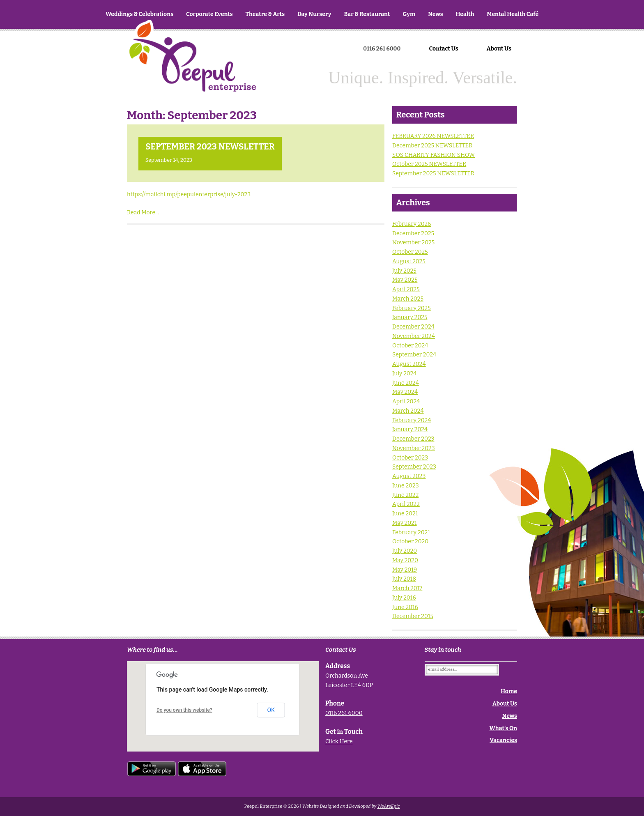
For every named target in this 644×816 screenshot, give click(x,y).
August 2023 (409, 476)
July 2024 (405, 374)
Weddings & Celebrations (139, 14)
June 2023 (406, 486)
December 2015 (413, 616)
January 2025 (410, 317)
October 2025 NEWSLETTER (429, 164)
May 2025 (405, 280)
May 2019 (405, 570)
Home (193, 70)
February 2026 (412, 224)
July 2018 (404, 579)
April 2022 (406, 504)
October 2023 (410, 458)
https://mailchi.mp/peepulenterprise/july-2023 (189, 194)
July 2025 (404, 271)
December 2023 (413, 439)
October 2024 (410, 346)
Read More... (143, 213)
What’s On (504, 728)
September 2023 (414, 467)
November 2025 (413, 243)
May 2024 (405, 392)
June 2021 (405, 514)
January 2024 (410, 429)
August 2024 (409, 364)
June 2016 (405, 607)
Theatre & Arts (265, 14)
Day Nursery (314, 14)
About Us (499, 49)
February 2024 (412, 420)
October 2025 (410, 252)
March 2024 (408, 411)
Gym (409, 14)
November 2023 (414, 448)
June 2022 (405, 495)
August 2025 (409, 261)
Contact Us (444, 49)
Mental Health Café (513, 14)
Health (465, 14)
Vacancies (503, 740)
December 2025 (413, 233)
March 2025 (408, 299)
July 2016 (404, 598)
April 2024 (406, 401)
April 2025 (406, 289)
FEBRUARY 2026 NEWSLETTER (433, 136)
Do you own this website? (184, 710)
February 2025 (412, 308)
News (435, 14)
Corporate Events (209, 14)
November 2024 (414, 336)
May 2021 (405, 523)
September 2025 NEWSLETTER (433, 174)
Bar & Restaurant (367, 14)
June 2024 (406, 383)
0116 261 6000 (344, 713)
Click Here (339, 741)
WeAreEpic (388, 806)
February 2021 (411, 532)
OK (271, 710)
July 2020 (405, 551)
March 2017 (407, 588)
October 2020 (410, 541)
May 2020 (405, 560)
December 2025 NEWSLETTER (432, 146)
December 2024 (413, 327)
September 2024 (414, 355)
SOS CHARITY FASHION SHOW (434, 155)
